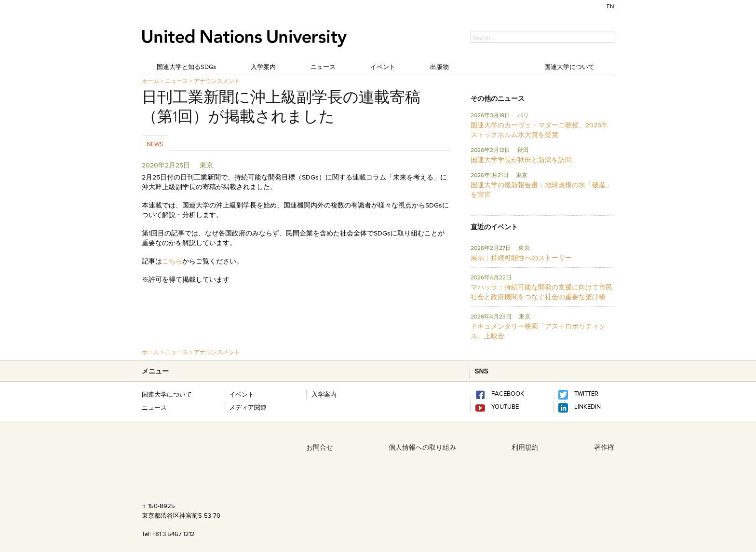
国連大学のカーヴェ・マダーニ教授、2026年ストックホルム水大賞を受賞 (539, 130)
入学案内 (263, 67)
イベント (383, 67)
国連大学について (569, 67)
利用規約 (525, 447)
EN (610, 6)
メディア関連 (248, 407)
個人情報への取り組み (422, 447)
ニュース (323, 67)
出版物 (439, 67)
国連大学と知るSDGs (186, 67)
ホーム (150, 81)
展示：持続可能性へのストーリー (521, 258)
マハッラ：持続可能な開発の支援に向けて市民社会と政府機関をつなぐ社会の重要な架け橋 (541, 292)
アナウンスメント (217, 81)
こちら (172, 261)
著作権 (604, 447)
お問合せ (320, 447)
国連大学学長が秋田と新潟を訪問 (521, 160)
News (155, 144)
